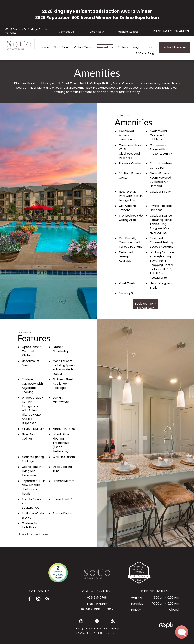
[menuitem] (45, 47)
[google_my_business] (47, 599)
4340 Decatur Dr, (97, 604)
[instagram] (38, 599)
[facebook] (30, 599)
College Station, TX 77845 (97, 609)
